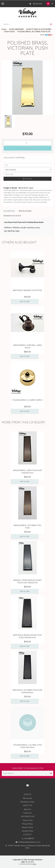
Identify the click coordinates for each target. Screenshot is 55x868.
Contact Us (27, 813)
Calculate (27, 179)
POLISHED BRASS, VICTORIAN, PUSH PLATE (34, 32)
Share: (46, 35)
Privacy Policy (27, 824)
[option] (27, 88)
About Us (27, 809)
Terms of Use (27, 820)
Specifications (25, 211)
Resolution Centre (27, 802)
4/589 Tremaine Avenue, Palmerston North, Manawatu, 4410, (28, 847)
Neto (35, 864)
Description (9, 211)
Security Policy (27, 831)
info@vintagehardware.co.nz (27, 842)
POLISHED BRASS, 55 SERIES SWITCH (27, 400)
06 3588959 (28, 839)
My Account (35, 4)
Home (4, 29)
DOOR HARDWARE (16, 29)
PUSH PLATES (10, 32)
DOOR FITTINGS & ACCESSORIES (39, 29)
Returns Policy (27, 827)
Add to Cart (28, 148)
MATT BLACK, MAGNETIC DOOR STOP (27, 290)
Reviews (12, 216)
